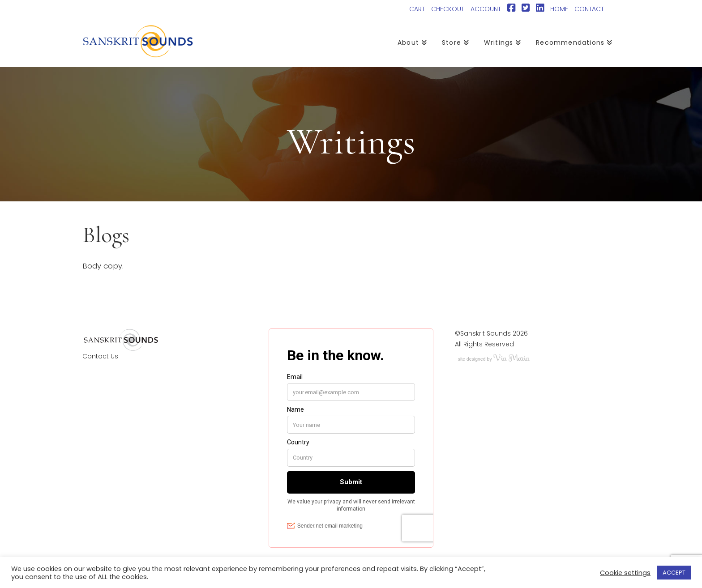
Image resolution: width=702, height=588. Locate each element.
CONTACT (589, 9)
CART (417, 9)
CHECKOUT (448, 9)
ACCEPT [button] (674, 573)
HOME (559, 9)
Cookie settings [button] (625, 573)
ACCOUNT (486, 9)
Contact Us (100, 356)
